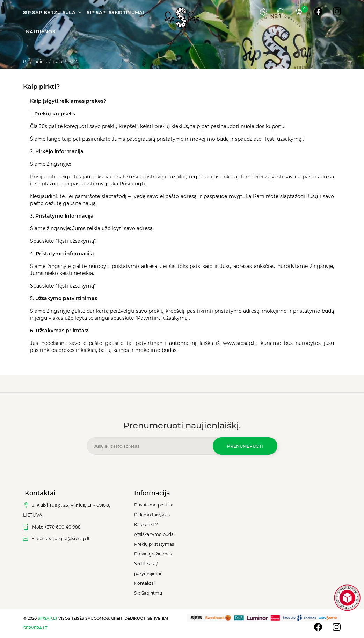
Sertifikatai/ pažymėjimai (148, 569)
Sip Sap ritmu (148, 593)
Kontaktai (144, 583)
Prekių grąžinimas (153, 554)
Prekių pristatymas (154, 544)
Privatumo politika (154, 505)
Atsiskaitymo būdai (154, 534)
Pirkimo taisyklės (152, 515)
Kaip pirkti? (146, 524)
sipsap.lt (48, 618)
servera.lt (35, 628)
